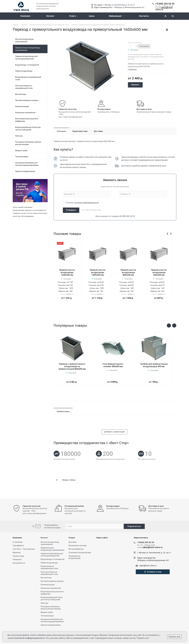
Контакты (144, 16)
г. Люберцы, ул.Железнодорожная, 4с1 (128, 7)
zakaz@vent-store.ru (148, 566)
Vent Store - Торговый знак (24, 549)
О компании (18, 542)
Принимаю (82, 203)
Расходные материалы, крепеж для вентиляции (28, 143)
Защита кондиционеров (25, 171)
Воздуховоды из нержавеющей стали (28, 78)
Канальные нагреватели (25, 113)
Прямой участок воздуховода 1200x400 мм (67, 272)
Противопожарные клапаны (27, 100)
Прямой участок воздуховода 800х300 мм (128, 272)
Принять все (174, 637)
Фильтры (19, 136)
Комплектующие (22, 106)
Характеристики (80, 131)
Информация (116, 16)
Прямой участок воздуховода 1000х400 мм (98, 272)
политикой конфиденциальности (29, 638)
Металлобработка (76, 549)
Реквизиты (17, 559)
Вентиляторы (21, 94)
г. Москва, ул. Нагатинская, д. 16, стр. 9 (119, 5)
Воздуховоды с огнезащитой (27, 65)
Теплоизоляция (22, 157)
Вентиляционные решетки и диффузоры (27, 120)
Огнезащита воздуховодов (80, 552)
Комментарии (63, 411)
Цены (92, 16)
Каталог (52, 16)
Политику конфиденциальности (87, 203)
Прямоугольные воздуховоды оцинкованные (28, 49)
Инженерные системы (78, 546)
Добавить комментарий (114, 432)
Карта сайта (102, 538)
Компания (26, 16)
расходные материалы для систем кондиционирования (27, 164)
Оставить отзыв (153, 572)
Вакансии (17, 552)
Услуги (74, 16)
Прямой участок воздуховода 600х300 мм (159, 272)
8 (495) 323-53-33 (127, 216)
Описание (61, 131)
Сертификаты (18, 546)
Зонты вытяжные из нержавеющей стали (24, 87)
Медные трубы (21, 151)
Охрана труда (18, 556)
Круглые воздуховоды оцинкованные (24, 40)
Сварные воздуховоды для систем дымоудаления (26, 58)
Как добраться (19, 563)
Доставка (98, 131)
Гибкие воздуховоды (24, 71)
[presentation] (167, 233)
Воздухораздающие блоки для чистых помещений (28, 128)
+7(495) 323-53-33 (165, 4)
